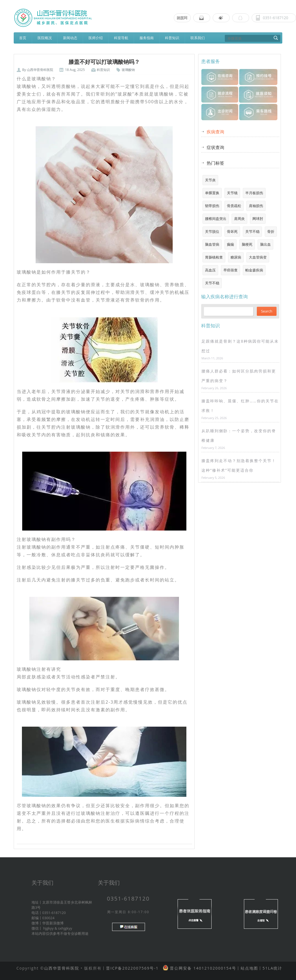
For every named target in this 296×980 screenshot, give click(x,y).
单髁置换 (212, 193)
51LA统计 (272, 968)
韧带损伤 (212, 206)
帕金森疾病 (254, 270)
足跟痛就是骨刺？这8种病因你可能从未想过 (240, 346)
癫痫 (230, 244)
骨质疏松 (234, 206)
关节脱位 (212, 231)
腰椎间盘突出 (216, 219)
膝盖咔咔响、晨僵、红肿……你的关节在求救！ (240, 406)
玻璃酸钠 (128, 70)
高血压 (210, 270)
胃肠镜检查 (214, 257)
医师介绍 (96, 38)
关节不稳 (252, 231)
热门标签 (215, 163)
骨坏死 (232, 231)
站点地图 (249, 968)
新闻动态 (70, 38)
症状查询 (215, 147)
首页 (23, 38)
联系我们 (198, 38)
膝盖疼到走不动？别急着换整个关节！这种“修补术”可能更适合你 (239, 465)
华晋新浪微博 (53, 923)
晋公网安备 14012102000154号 (202, 968)
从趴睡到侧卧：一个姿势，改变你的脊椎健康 (239, 435)
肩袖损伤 (256, 206)
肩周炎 (239, 219)
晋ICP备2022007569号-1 (132, 968)
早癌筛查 (230, 270)
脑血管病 (212, 244)
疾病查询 (215, 132)
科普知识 (172, 38)
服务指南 (147, 38)
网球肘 (258, 219)
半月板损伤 (254, 193)
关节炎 (210, 180)
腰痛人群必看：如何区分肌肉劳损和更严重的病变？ (239, 376)
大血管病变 (258, 257)
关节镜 (232, 193)
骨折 (271, 231)
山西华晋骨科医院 (40, 70)
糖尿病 (236, 257)
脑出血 (265, 244)
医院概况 (45, 38)
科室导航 (121, 38)
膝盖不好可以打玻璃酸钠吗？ (104, 62)
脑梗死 (247, 244)
